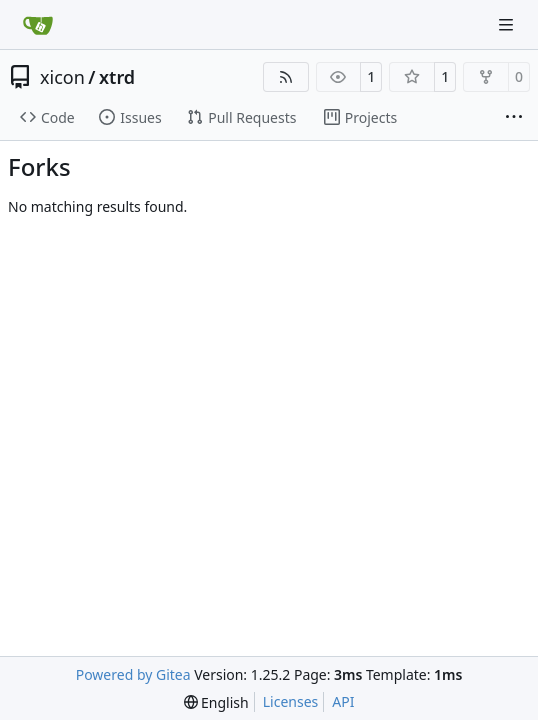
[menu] (216, 702)
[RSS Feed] (286, 77)
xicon (62, 77)
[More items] (514, 118)
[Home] (38, 25)
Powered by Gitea (133, 674)
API (343, 701)
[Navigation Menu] (508, 24)
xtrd (117, 77)
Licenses (291, 701)
